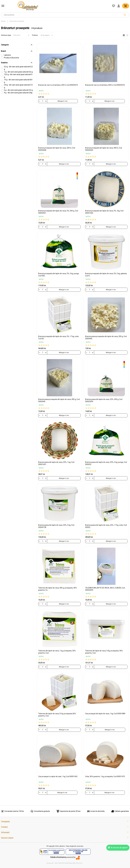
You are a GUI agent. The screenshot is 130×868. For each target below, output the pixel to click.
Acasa (3, 21)
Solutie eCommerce (58, 857)
